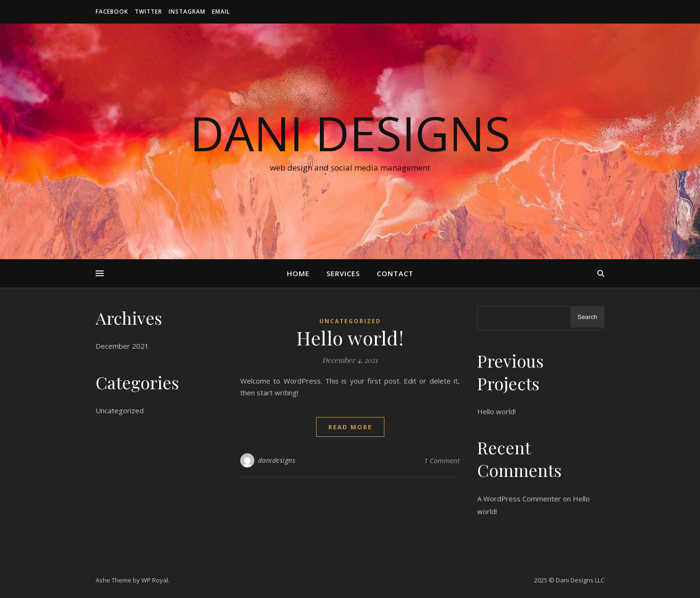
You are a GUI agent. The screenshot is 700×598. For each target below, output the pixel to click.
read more (350, 427)
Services (343, 273)
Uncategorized (120, 410)
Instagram (187, 12)
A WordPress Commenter (519, 499)
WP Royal (155, 580)
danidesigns (277, 460)
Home (298, 273)
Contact (395, 273)
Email (221, 12)
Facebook (112, 12)
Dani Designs (350, 133)
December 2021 (122, 346)
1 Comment (442, 460)
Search (587, 317)
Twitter (148, 12)
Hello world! (350, 338)
